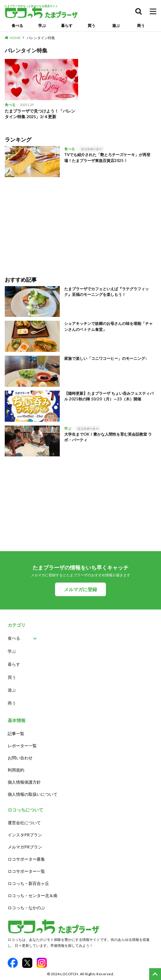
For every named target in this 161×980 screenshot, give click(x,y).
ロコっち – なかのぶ (26, 908)
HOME (15, 38)
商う (141, 25)
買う (91, 25)
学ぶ (42, 25)
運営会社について (24, 823)
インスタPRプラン (25, 835)
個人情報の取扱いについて (33, 794)
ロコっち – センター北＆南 (33, 895)
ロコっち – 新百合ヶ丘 (28, 883)
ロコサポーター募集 (26, 859)
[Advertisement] (80, 222)
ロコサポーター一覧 (26, 871)
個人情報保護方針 (24, 782)
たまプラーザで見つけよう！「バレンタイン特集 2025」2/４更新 (40, 114)
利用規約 (16, 770)
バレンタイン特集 (41, 38)
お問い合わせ (20, 758)
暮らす (67, 25)
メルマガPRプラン (25, 847)
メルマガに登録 (80, 589)
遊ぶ (116, 25)
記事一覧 (16, 733)
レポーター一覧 (22, 746)
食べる (17, 25)
